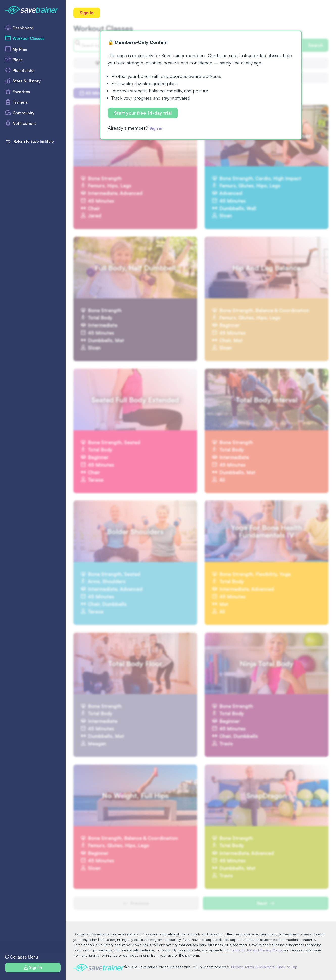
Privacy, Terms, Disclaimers (255, 967)
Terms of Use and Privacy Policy (257, 950)
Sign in (157, 129)
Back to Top (290, 967)
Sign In (87, 13)
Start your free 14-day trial (143, 114)
